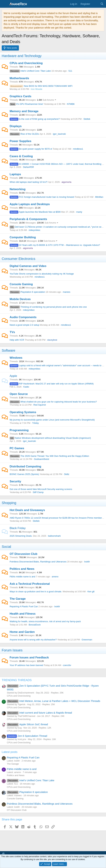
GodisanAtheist (42, 459)
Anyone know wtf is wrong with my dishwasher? (33, 640)
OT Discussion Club (23, 554)
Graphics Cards (20, 96)
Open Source (19, 394)
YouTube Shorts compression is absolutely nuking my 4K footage (42, 274)
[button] (4, 854)
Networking (18, 189)
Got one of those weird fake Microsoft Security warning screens (41, 489)
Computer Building (23, 237)
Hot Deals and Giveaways (27, 510)
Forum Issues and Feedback (29, 657)
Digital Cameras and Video (28, 266)
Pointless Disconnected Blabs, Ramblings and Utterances (38, 562)
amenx (55, 577)
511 (70, 71)
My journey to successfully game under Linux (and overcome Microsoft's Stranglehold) (52, 420)
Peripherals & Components (28, 219)
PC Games (17, 448)
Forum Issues (12, 650)
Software (8, 350)
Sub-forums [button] (48, 100)
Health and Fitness (23, 614)
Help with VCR (17, 340)
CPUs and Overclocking (26, 63)
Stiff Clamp (38, 492)
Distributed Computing (25, 466)
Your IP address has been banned (26, 665)
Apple (13, 376)
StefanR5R (28, 167)
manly (79, 212)
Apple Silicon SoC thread (27, 724)
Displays (16, 126)
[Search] (102, 4)
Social (6, 547)
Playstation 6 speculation (27, 292)
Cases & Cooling (21, 156)
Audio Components (23, 317)
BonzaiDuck (35, 625)
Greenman (87, 640)
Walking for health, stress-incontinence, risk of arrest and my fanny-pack (45, 621)
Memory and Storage (24, 111)
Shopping (9, 503)
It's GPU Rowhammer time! (26, 104)
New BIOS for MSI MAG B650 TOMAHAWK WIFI (41, 86)
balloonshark (54, 536)
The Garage (18, 599)
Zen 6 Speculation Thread (27, 736)
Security (15, 481)
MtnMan (99, 197)
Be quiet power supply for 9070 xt (31, 149)
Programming (19, 430)
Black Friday (18, 528)
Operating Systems (23, 412)
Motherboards (19, 78)
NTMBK (71, 104)
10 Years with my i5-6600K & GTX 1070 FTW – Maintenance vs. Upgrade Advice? (55, 245)
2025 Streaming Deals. (21, 536)
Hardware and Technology (22, 56)
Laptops (15, 174)
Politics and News (22, 569)
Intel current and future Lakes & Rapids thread (39, 713)
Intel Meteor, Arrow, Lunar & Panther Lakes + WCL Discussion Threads (54, 701)
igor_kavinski (59, 134)
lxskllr (87, 562)
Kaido (26, 387)
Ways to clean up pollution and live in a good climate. (36, 592)
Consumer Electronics (19, 259)
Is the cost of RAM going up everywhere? (35, 119)
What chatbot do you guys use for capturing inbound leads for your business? (53, 402)
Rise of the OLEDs (24, 134)
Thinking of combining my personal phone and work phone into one (48, 307)
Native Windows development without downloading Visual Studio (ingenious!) (50, 438)
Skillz (67, 474)
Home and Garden (22, 632)
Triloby (36, 423)
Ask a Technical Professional (30, 584)
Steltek (87, 119)
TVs (12, 332)
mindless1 (78, 149)
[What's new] (95, 4)
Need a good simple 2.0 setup (24, 325)
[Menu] (5, 4)
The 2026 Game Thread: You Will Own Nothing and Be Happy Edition (49, 456)
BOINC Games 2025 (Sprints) (24, 474)
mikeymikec (34, 230)
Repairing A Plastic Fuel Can (24, 606)
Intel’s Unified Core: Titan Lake (30, 71)
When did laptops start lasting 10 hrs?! (29, 182)
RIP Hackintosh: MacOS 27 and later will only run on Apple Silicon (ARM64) (52, 384)
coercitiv (67, 665)
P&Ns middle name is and (22, 577)
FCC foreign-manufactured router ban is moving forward (42, 197)
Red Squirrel (40, 405)
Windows (16, 358)
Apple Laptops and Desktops (30, 204)
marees (66, 292)
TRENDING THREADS (17, 680)
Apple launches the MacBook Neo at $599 (35, 212)
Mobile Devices (20, 299)
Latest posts (10, 752)
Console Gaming (21, 284)
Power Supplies (20, 141)
